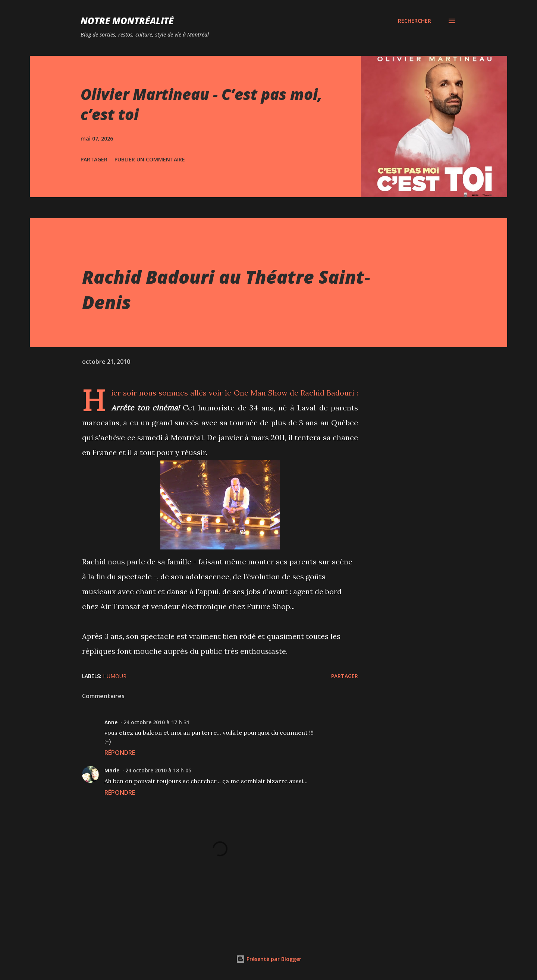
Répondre (120, 753)
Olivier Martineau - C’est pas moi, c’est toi (201, 104)
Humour (115, 676)
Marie (112, 770)
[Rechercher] (414, 21)
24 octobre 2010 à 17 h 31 (156, 722)
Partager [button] (94, 159)
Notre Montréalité (127, 21)
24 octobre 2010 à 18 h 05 (158, 770)
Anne (111, 722)
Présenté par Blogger (269, 959)
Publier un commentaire (150, 159)
